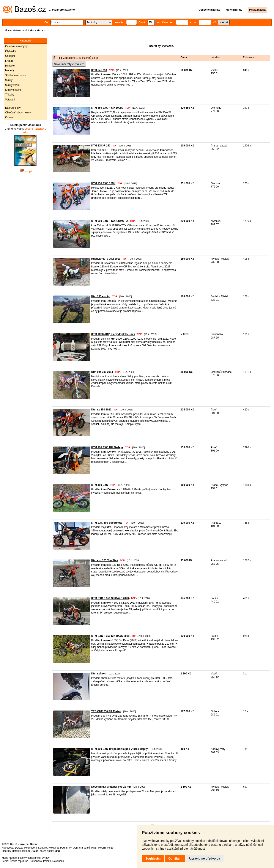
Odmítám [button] (175, 858)
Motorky (29, 30)
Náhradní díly (13, 108)
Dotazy (19, 848)
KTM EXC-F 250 (101, 146)
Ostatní (9, 117)
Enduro (9, 61)
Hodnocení (31, 848)
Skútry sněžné (13, 90)
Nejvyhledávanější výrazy (35, 858)
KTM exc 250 (99, 70)
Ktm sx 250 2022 (101, 410)
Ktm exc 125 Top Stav (105, 560)
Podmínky (66, 848)
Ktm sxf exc (98, 674)
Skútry (9, 80)
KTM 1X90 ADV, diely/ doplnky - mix (113, 334)
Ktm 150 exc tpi (101, 296)
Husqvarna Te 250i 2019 (106, 259)
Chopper (10, 56)
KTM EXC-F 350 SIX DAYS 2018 (110, 636)
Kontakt (43, 848)
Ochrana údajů (81, 848)
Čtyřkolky (10, 51)
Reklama (54, 848)
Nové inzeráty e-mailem (69, 64)
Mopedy (10, 70)
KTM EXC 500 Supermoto (107, 523)
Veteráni (10, 100)
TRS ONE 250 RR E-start (106, 711)
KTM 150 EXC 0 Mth (103, 183)
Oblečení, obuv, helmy (18, 113)
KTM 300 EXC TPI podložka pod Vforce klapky (119, 749)
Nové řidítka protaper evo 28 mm (111, 787)
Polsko (47, 861)
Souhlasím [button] (153, 858)
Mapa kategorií (10, 858)
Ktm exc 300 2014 (102, 372)
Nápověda (8, 848)
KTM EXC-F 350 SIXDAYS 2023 (110, 598)
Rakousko (58, 861)
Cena (184, 57)
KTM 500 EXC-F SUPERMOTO (109, 221)
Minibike (10, 66)
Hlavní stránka (13, 30)
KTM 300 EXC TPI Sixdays (107, 447)
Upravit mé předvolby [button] (205, 858)
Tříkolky (10, 95)
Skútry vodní (12, 85)
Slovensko (36, 861)
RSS (94, 848)
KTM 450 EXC (100, 485)
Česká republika (19, 861)
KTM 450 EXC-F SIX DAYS (107, 108)
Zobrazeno (249, 57)
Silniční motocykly (15, 75)
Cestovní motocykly (16, 46)
